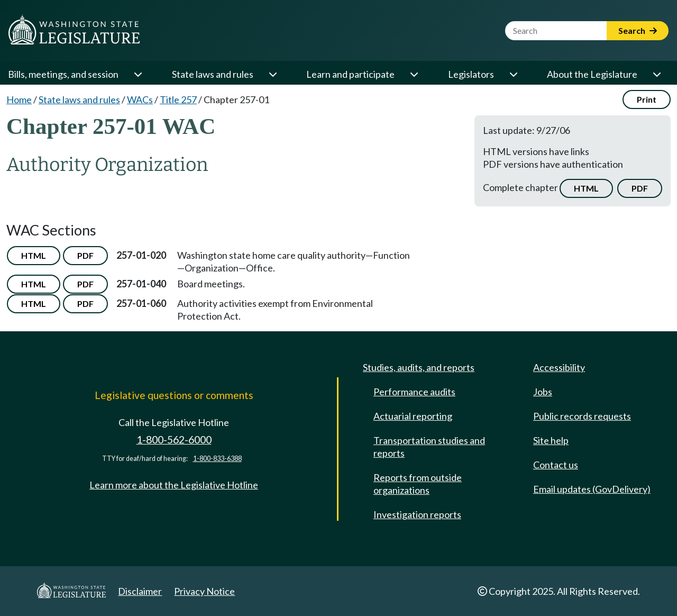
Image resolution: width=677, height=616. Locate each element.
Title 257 (178, 99)
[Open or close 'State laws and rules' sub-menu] (272, 74)
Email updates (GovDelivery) (592, 489)
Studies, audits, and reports (419, 367)
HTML (586, 188)
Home (19, 99)
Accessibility (559, 367)
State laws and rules (213, 74)
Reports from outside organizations (418, 484)
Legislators (471, 74)
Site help (551, 440)
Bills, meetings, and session (63, 74)
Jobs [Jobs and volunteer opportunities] (543, 392)
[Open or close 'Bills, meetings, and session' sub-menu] (138, 74)
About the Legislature (592, 74)
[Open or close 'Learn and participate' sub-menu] (414, 74)
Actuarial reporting (413, 416)
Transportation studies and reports (429, 447)
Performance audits (414, 392)
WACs (140, 99)
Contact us (556, 465)
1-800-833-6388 (217, 459)
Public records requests (582, 416)
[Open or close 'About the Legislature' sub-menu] (656, 74)
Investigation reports (417, 514)
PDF (640, 188)
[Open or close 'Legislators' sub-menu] (513, 74)
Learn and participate (350, 74)
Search (638, 30)
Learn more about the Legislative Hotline (174, 485)
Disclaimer (140, 591)
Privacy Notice (204, 591)
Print (647, 99)
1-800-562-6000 (174, 440)
